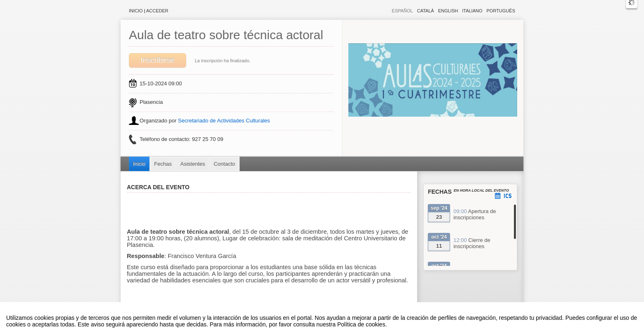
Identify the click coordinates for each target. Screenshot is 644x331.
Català (426, 11)
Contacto (224, 164)
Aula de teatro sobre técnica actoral (226, 35)
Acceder (157, 11)
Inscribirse (157, 60)
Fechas (163, 164)
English (448, 11)
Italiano (472, 11)
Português (501, 11)
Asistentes (193, 164)
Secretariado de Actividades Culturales (224, 121)
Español (402, 11)
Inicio (136, 11)
